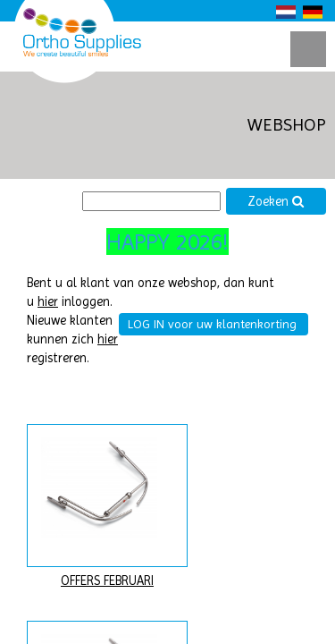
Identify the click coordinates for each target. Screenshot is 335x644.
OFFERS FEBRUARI (107, 581)
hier (48, 302)
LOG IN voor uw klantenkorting (212, 324)
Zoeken (276, 202)
